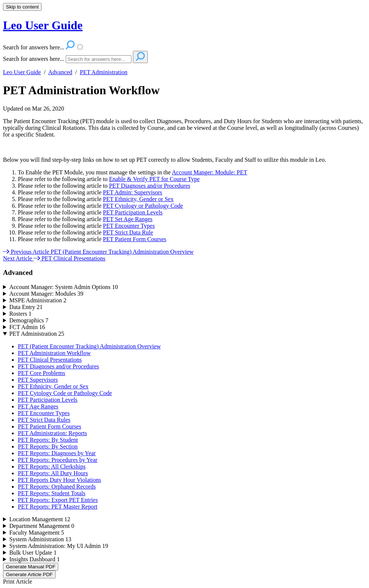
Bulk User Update (33, 553)
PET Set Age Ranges (128, 219)
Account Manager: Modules (46, 294)
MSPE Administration (38, 300)
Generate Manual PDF (31, 567)
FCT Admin (27, 327)
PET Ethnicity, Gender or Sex (138, 199)
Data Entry (26, 307)
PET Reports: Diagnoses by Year (57, 453)
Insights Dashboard (35, 559)
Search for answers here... (34, 59)
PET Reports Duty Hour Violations (59, 480)
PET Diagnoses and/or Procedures (150, 186)
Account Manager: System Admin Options (64, 287)
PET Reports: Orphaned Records (57, 487)
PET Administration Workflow (81, 90)
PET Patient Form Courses (135, 239)
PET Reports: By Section (48, 446)
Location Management (40, 519)
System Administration (40, 539)
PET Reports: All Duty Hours (53, 473)
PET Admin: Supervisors (133, 192)
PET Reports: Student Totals (52, 493)
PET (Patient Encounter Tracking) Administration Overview (89, 346)
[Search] (99, 59)
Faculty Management (37, 533)
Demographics (29, 320)
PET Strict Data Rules (44, 420)
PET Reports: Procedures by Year (58, 460)
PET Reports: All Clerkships (52, 467)
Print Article (18, 582)
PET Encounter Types (129, 226)
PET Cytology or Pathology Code (143, 206)
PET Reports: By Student (48, 440)
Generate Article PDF (29, 574)
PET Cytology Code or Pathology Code (65, 393)
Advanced (60, 72)
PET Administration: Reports (52, 433)
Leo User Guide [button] (43, 25)
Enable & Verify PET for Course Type (154, 179)
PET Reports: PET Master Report (58, 507)
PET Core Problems (42, 373)
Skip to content (22, 7)
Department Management (42, 526)
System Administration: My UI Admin (59, 546)
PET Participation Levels (133, 212)
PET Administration (104, 72)
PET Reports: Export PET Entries (58, 500)
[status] (184, 134)
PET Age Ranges (38, 406)
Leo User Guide (22, 72)
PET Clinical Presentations (50, 360)
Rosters (20, 314)
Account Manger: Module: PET (210, 172)
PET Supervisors (38, 380)
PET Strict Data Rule (128, 232)
